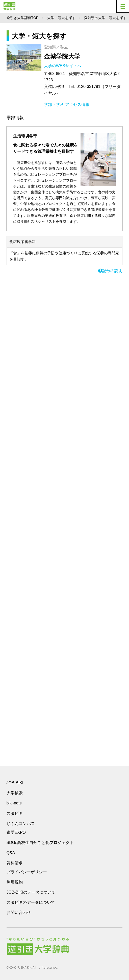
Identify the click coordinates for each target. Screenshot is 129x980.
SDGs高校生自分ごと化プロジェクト (40, 843)
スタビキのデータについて (31, 902)
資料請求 (15, 863)
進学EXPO (16, 832)
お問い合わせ (19, 912)
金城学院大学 (62, 56)
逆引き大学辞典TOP (23, 18)
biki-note (14, 803)
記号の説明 (110, 271)
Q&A (11, 853)
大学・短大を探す (61, 18)
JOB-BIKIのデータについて (31, 892)
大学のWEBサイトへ (63, 66)
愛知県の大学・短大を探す (105, 18)
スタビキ (15, 813)
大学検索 (15, 793)
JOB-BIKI (15, 783)
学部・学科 (54, 105)
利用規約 (15, 882)
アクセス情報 (77, 105)
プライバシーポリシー (27, 872)
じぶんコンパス (21, 823)
